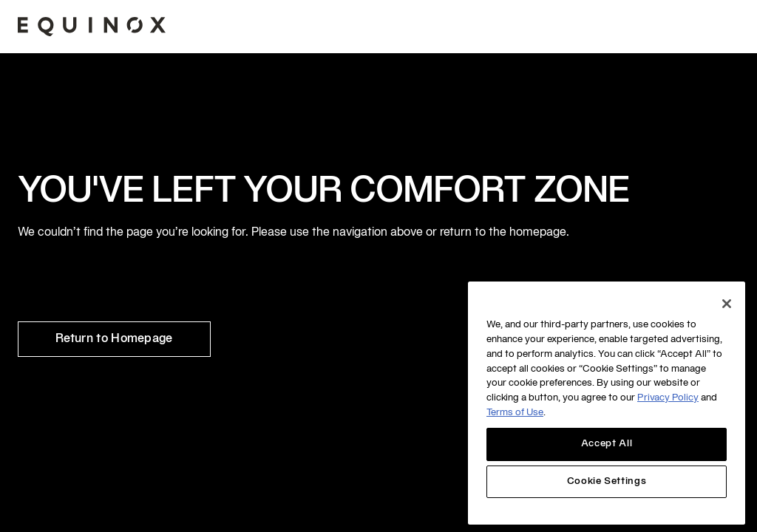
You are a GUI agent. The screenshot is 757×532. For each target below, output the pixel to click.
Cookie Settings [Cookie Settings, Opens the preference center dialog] (607, 482)
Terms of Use (515, 413)
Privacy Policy (668, 398)
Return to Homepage (114, 339)
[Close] (727, 304)
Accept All (607, 444)
